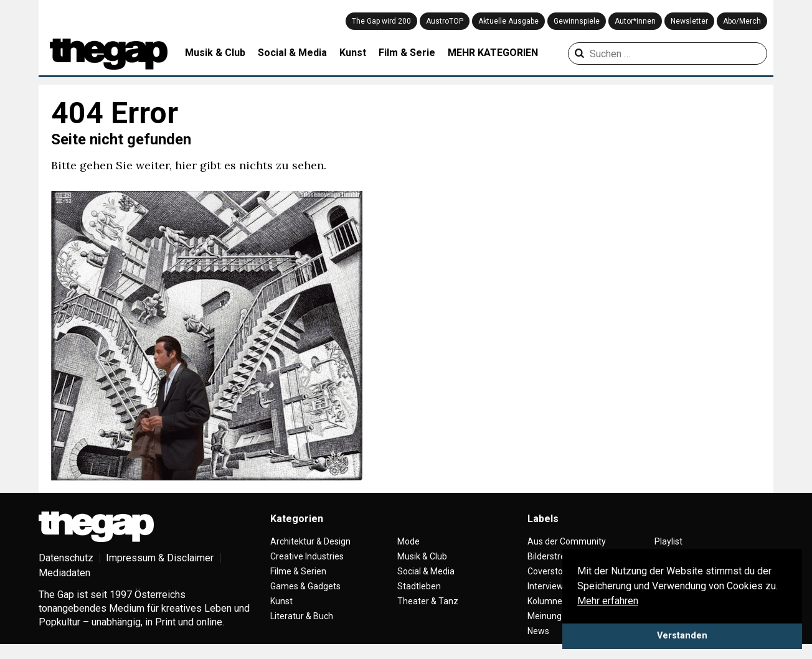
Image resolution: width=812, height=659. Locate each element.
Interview (545, 586)
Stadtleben (419, 586)
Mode (408, 541)
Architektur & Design (310, 541)
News (538, 631)
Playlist (668, 541)
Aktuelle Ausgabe (508, 21)
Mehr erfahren (608, 601)
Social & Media (292, 53)
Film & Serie (407, 53)
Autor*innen (635, 21)
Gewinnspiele (577, 21)
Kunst (353, 53)
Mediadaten (64, 573)
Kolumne (545, 601)
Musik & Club (215, 53)
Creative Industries (307, 556)
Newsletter (689, 21)
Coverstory (549, 571)
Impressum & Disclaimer (160, 558)
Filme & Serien (298, 571)
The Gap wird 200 (381, 21)
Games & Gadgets (305, 586)
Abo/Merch (742, 21)
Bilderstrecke (553, 556)
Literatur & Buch (302, 616)
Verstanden (682, 636)
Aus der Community (567, 541)
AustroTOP (445, 21)
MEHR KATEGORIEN (493, 53)
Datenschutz (66, 558)
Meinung (545, 616)
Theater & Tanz (428, 601)
